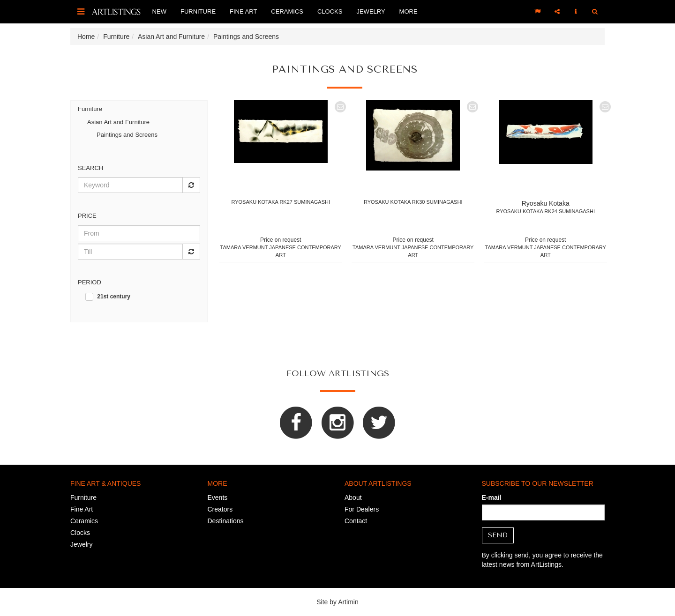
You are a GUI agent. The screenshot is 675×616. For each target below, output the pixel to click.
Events (218, 497)
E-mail (492, 497)
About (353, 497)
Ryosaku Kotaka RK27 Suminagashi (281, 202)
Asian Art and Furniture (118, 122)
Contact (356, 521)
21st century (114, 297)
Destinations (226, 521)
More (409, 11)
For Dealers (362, 509)
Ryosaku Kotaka (546, 203)
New (159, 11)
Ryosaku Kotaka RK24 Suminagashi (545, 211)
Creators (220, 509)
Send (498, 535)
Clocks (330, 11)
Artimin (348, 602)
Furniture (198, 11)
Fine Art (243, 11)
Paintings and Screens (127, 135)
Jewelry (371, 11)
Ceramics (287, 11)
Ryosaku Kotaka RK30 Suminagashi (413, 202)
